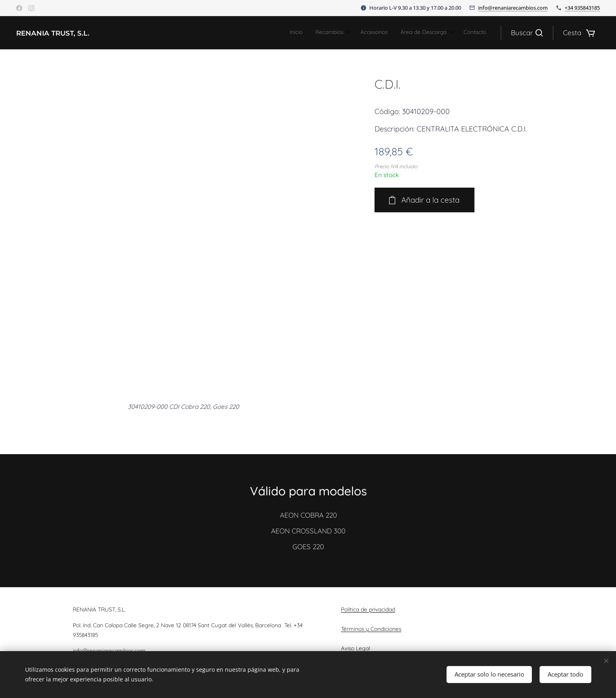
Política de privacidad (368, 609)
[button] (527, 33)
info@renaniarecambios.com (513, 8)
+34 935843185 (582, 8)
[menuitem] (429, 33)
